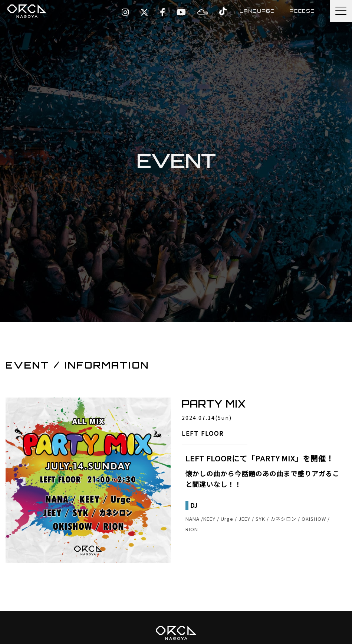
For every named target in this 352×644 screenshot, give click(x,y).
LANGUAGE (257, 11)
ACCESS (302, 11)
